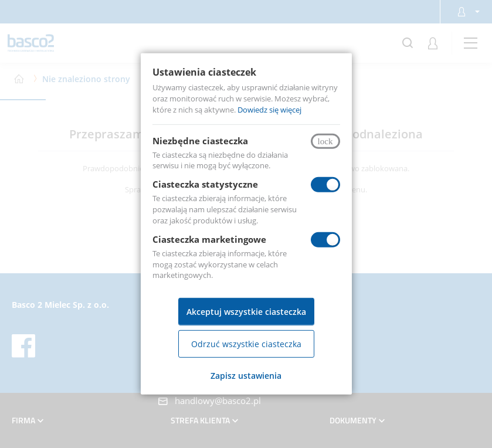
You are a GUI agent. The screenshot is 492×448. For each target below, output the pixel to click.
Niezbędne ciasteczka (200, 140)
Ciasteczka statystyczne (205, 184)
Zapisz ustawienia (246, 376)
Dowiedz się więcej (269, 110)
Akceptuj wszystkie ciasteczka (246, 312)
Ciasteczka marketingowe (209, 239)
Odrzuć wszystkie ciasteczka (246, 344)
